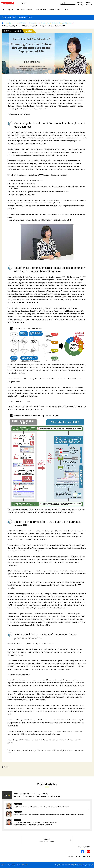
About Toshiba (55, 10)
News (67, 10)
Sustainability (41, 10)
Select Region (8, 10)
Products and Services (25, 10)
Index (6, 767)
